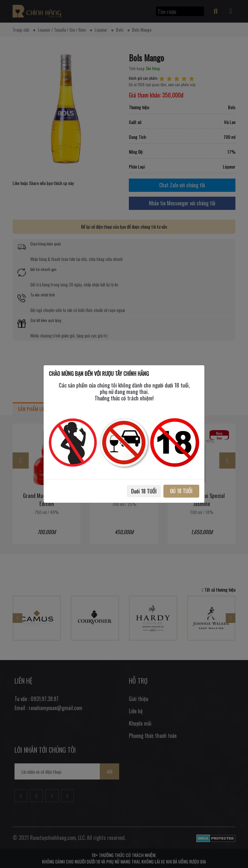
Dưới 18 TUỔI (144, 491)
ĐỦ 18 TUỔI (181, 491)
